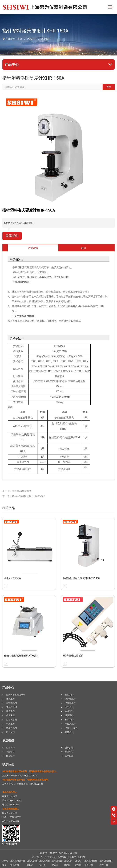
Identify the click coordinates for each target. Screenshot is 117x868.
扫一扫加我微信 (10, 844)
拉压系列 (10, 715)
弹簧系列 (69, 715)
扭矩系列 (69, 695)
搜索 (109, 87)
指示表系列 (11, 707)
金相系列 (69, 711)
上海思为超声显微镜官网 (18, 863)
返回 (83, 248)
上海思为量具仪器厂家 (91, 863)
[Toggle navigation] (110, 7)
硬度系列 (46, 39)
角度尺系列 (11, 728)
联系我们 (12, 236)
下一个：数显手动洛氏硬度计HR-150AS (24, 496)
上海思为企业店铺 (57, 863)
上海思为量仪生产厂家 (106, 863)
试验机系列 (11, 703)
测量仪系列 (70, 703)
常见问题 (69, 756)
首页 (20, 39)
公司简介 (10, 748)
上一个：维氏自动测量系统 (17, 491)
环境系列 (10, 699)
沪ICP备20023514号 (41, 857)
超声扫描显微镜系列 (16, 695)
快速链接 (8, 740)
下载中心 (10, 752)
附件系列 (10, 732)
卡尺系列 (10, 724)
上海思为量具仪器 (32, 863)
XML (55, 857)
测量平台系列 (71, 728)
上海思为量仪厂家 (45, 863)
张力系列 (69, 707)
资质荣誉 (69, 748)
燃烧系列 (69, 732)
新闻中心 (69, 752)
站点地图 (62, 857)
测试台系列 (70, 699)
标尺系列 (69, 720)
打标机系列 (11, 720)
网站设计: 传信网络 (76, 857)
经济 (54, 277)
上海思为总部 (78, 863)
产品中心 (32, 39)
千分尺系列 (70, 724)
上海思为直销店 (68, 863)
